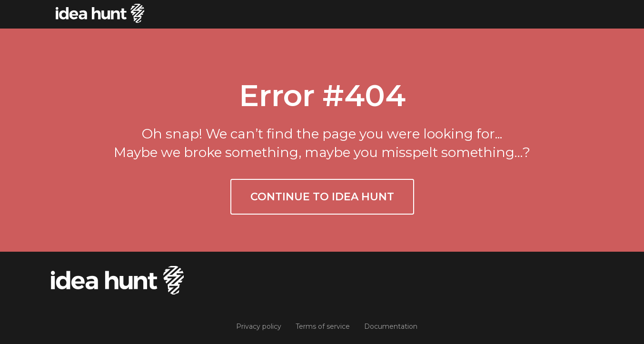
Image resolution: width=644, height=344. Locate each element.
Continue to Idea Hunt (322, 197)
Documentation (391, 326)
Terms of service (323, 326)
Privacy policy (259, 326)
